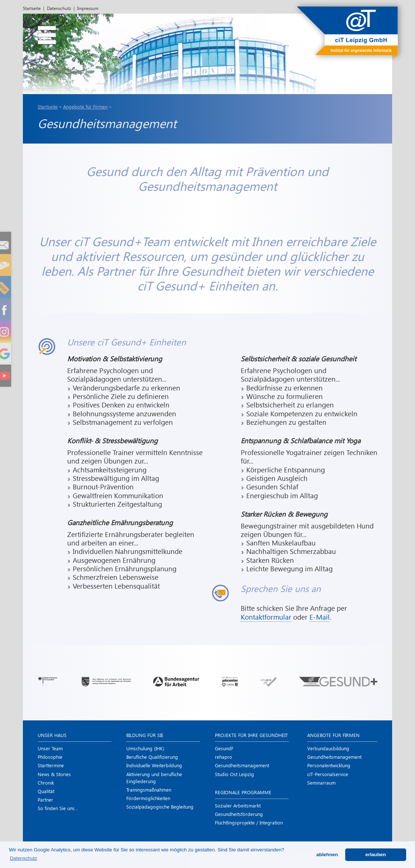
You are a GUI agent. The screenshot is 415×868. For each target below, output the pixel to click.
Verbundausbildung (328, 748)
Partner (45, 800)
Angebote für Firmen (85, 106)
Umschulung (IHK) (145, 748)
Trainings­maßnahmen (149, 790)
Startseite (32, 8)
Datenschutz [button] (24, 858)
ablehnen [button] (327, 855)
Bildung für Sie (145, 735)
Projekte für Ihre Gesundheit (251, 735)
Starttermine (51, 765)
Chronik (46, 783)
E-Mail (320, 617)
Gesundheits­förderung (239, 814)
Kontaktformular (266, 617)
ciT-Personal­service (328, 774)
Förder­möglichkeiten (148, 798)
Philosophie (50, 757)
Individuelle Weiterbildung (154, 765)
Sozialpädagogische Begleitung (160, 807)
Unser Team (50, 748)
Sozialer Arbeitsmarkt (238, 805)
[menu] (41, 31)
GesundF (224, 748)
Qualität (46, 791)
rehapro (224, 757)
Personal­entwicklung (329, 765)
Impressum (88, 8)
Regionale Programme (243, 792)
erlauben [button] (376, 855)
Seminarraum (321, 783)
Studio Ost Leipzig (234, 774)
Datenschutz (59, 8)
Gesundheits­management (242, 765)
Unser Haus (52, 735)
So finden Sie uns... (58, 808)
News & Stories (54, 774)
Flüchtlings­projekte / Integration (249, 822)
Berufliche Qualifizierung (152, 757)
